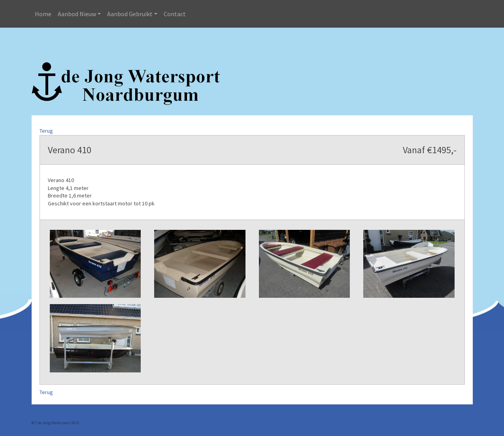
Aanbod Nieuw (77, 14)
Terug (46, 131)
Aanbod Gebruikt (130, 14)
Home (43, 14)
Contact (175, 14)
